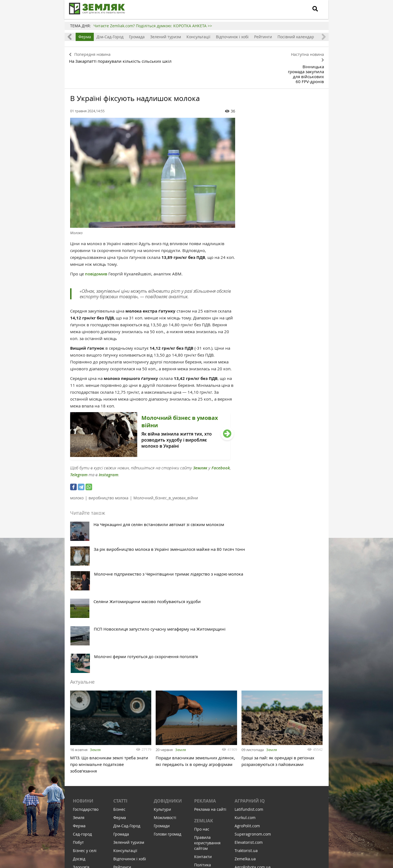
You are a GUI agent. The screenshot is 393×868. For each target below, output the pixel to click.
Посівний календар (296, 37)
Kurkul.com (245, 692)
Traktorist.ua (246, 725)
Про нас (202, 703)
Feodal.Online (247, 758)
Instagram (108, 451)
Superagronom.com (253, 708)
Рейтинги (263, 37)
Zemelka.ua (245, 733)
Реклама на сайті (210, 683)
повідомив (97, 250)
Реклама (205, 675)
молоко (77, 474)
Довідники (168, 675)
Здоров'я (81, 741)
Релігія (79, 766)
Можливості (165, 692)
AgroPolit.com (247, 700)
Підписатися (150, 830)
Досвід (79, 733)
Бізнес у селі (85, 725)
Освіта (79, 749)
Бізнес (119, 683)
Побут (78, 716)
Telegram (79, 451)
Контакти (203, 731)
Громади (162, 700)
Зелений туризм (166, 37)
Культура (81, 758)
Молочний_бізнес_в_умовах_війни (166, 474)
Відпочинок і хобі (232, 37)
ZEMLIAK (204, 695)
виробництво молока (108, 474)
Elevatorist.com (249, 716)
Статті (120, 675)
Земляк (200, 444)
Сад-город (82, 708)
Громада (137, 37)
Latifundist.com (249, 683)
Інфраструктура (88, 791)
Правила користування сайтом (207, 717)
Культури (162, 683)
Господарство (86, 683)
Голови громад (167, 708)
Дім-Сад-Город (110, 37)
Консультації (198, 37)
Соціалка (81, 782)
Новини (83, 675)
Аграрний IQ (250, 675)
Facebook (221, 444)
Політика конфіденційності (211, 742)
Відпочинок (84, 774)
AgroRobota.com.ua (253, 741)
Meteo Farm (246, 749)
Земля (95, 621)
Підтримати (227, 830)
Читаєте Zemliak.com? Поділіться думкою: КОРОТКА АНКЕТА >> (153, 26)
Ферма (85, 37)
